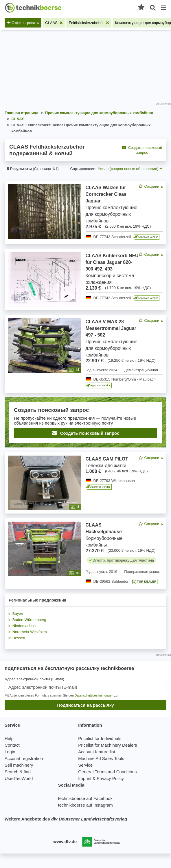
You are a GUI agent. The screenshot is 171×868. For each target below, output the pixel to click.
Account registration (24, 758)
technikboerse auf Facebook (85, 798)
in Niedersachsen (23, 626)
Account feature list (97, 752)
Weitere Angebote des (66, 819)
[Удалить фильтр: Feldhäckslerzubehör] (89, 23)
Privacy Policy (110, 778)
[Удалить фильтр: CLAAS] (54, 23)
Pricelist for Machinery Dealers (107, 745)
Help (9, 738)
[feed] (85, 385)
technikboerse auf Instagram (85, 805)
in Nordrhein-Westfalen (28, 632)
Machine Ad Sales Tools (101, 758)
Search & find (18, 772)
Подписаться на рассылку (85, 705)
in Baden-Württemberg (27, 620)
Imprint (85, 778)
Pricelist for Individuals (100, 738)
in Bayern (16, 614)
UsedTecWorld (19, 778)
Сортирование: (83, 169)
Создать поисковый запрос (142, 150)
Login (10, 752)
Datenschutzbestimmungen (94, 695)
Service (85, 765)
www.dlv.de (65, 841)
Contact (12, 745)
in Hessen (17, 638)
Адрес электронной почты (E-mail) (34, 679)
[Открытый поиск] (153, 8)
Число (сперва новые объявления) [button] (130, 169)
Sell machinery (19, 765)
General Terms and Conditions (107, 772)
